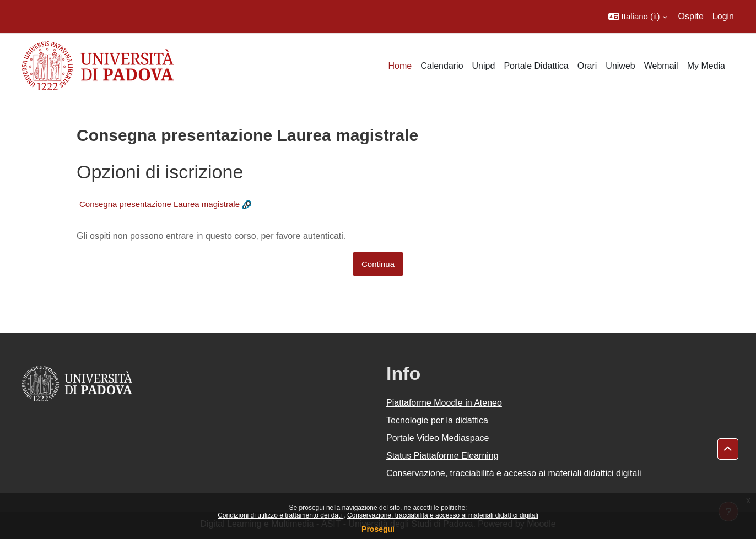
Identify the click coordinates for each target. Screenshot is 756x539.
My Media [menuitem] (706, 66)
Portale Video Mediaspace (438, 438)
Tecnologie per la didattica (437, 420)
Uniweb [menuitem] (620, 66)
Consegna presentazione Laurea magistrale (160, 204)
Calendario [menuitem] (442, 66)
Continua (378, 264)
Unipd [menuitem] (484, 66)
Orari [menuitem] (587, 66)
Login (723, 16)
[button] (638, 17)
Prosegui (378, 529)
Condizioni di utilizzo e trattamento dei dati (280, 515)
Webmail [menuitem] (661, 66)
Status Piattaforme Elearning (442, 456)
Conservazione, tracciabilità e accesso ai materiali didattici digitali (443, 515)
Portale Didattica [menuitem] (536, 66)
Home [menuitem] (400, 66)
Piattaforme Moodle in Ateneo (444, 403)
